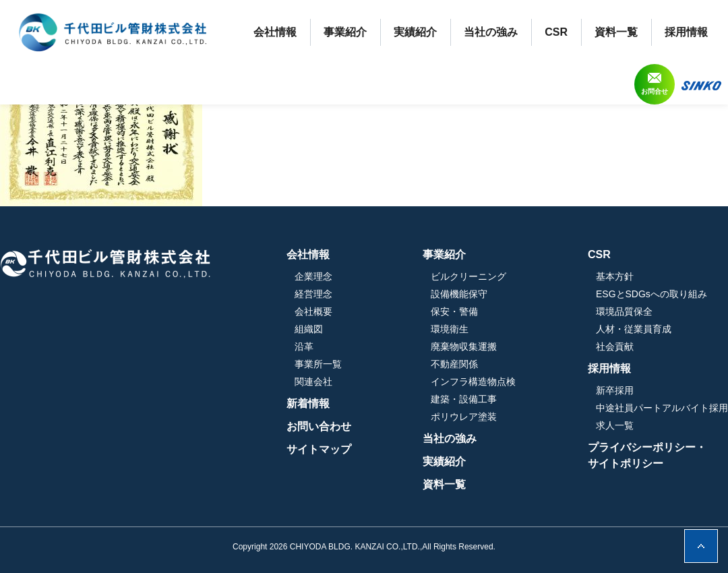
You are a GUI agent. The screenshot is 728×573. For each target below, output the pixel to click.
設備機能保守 (459, 294)
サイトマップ (319, 449)
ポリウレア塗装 (464, 417)
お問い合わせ (319, 426)
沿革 (304, 346)
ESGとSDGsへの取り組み (651, 294)
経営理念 (313, 294)
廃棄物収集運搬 (464, 346)
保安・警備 (454, 311)
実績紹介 (415, 32)
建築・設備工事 (464, 399)
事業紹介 (345, 32)
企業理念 (313, 276)
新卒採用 (615, 390)
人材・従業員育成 (634, 329)
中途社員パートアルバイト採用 (662, 408)
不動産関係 (454, 364)
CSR (556, 32)
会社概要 (313, 311)
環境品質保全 (624, 311)
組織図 (309, 329)
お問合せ (655, 91)
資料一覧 (616, 32)
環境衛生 (450, 329)
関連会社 (313, 382)
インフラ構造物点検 (473, 382)
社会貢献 (615, 346)
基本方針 (615, 276)
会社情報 (275, 32)
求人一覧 (615, 425)
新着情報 (308, 403)
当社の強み (491, 32)
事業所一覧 (318, 364)
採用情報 (686, 32)
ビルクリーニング (468, 276)
